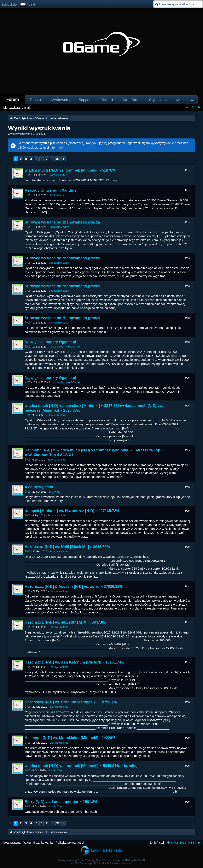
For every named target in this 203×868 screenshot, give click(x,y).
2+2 (27, 175)
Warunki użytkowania (38, 842)
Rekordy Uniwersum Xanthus (51, 190)
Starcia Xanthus (58, 175)
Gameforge (131, 100)
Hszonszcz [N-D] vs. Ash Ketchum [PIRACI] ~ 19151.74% (74, 662)
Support (85, 100)
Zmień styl (157, 842)
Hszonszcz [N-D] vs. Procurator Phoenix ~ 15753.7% (71, 702)
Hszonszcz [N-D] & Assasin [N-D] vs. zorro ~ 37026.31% (74, 587)
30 (58, 159)
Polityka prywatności (70, 842)
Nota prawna (12, 842)
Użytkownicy (60, 100)
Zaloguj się (9, 4)
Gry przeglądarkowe (165, 100)
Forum (13, 99)
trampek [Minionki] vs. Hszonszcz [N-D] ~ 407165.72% (72, 511)
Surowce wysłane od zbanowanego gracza (62, 222)
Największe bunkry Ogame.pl (50, 342)
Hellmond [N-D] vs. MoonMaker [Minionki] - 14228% (70, 738)
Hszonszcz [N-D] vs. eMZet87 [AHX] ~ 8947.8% (66, 622)
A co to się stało (39, 487)
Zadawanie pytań (59, 227)
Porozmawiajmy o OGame (64, 347)
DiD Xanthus (56, 195)
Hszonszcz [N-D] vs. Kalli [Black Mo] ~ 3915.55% (67, 547)
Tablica (35, 100)
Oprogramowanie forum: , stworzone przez (101, 860)
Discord (107, 100)
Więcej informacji (51, 147)
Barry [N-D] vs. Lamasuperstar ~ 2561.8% (61, 802)
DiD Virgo (54, 492)
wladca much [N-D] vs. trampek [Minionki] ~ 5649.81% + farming (81, 766)
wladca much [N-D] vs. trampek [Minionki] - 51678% (70, 170)
